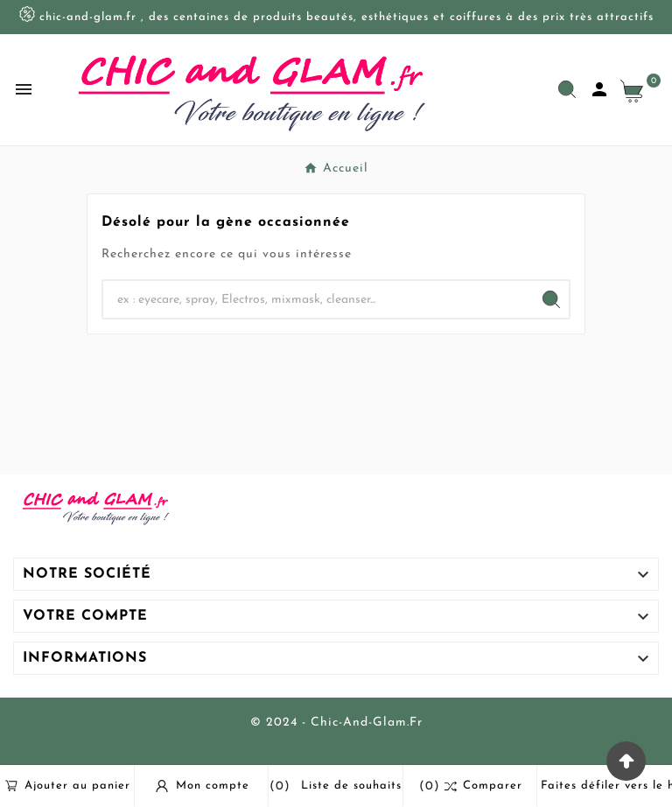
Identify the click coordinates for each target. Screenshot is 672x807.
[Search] (551, 299)
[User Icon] (599, 89)
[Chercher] (318, 299)
